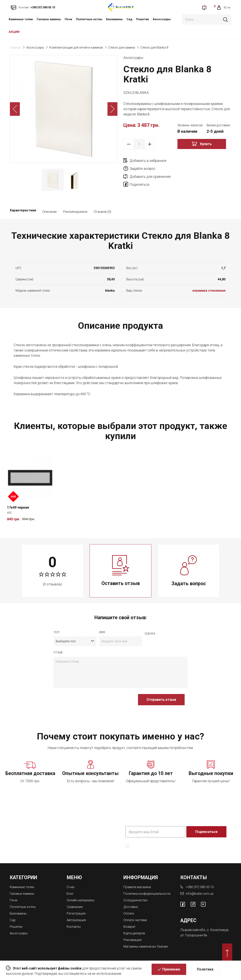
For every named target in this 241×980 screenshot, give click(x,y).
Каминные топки (21, 19)
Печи (68, 19)
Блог (70, 893)
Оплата (129, 916)
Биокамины (114, 19)
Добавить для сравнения (150, 169)
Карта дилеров (135, 935)
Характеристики (23, 212)
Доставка (131, 910)
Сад (129, 19)
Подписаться (207, 832)
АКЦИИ (14, 32)
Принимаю (171, 971)
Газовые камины (49, 19)
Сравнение (76, 906)
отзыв (58, 652)
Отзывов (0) (102, 212)
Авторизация (77, 919)
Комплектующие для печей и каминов (76, 48)
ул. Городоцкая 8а (195, 934)
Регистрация (77, 912)
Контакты (75, 925)
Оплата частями (136, 922)
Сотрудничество (137, 903)
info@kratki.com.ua (200, 893)
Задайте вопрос (197, 161)
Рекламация (133, 942)
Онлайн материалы (82, 900)
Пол (57, 632)
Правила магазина (138, 887)
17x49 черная (18, 507)
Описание (50, 212)
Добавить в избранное (148, 161)
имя (102, 632)
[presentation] (83, 702)
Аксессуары (162, 19)
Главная (15, 48)
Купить (206, 144)
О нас (71, 887)
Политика (205, 971)
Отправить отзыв (161, 700)
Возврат (130, 929)
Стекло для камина (122, 48)
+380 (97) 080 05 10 (201, 887)
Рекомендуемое (75, 212)
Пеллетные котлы (89, 19)
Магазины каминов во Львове (148, 948)
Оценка (150, 634)
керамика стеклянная (209, 291)
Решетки (143, 19)
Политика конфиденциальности (149, 851)
